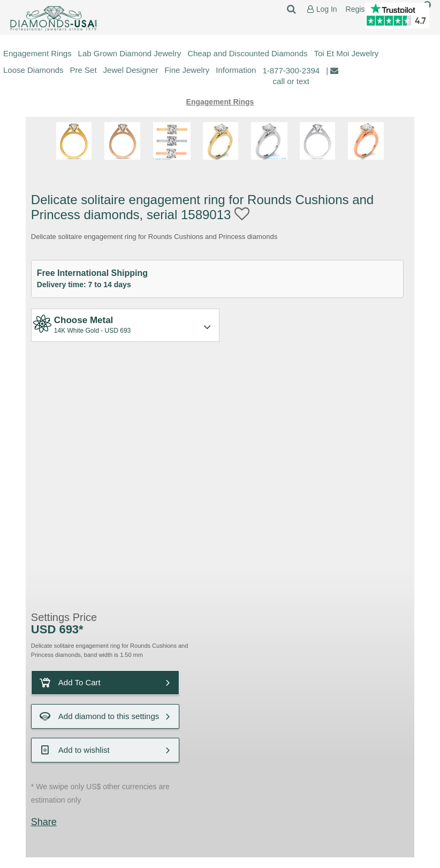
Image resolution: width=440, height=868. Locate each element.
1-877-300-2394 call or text (291, 76)
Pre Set (84, 70)
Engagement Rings (37, 53)
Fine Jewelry (187, 70)
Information (236, 70)
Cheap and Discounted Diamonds (247, 53)
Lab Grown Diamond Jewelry (130, 53)
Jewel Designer (131, 70)
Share (44, 822)
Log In (327, 9)
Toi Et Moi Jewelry (347, 53)
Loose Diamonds (33, 70)
